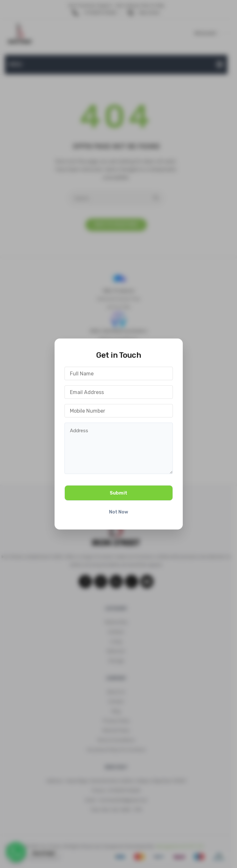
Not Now (119, 512)
